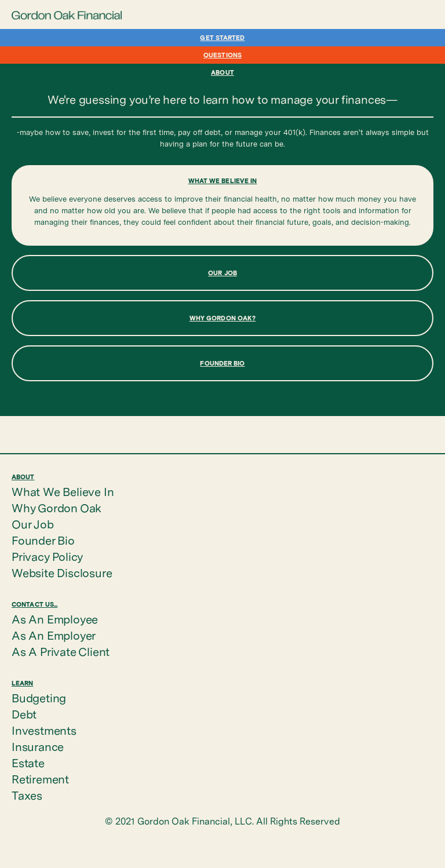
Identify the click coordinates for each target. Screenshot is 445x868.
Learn (23, 683)
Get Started (222, 37)
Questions (222, 55)
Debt (24, 714)
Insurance (38, 747)
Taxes (27, 796)
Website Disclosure (62, 573)
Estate (28, 763)
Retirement (40, 779)
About (222, 72)
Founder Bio (43, 541)
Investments (44, 731)
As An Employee (55, 619)
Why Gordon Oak (56, 508)
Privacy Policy (47, 557)
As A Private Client (61, 652)
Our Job (33, 524)
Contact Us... (34, 604)
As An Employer (54, 636)
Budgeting (39, 698)
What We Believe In (63, 492)
